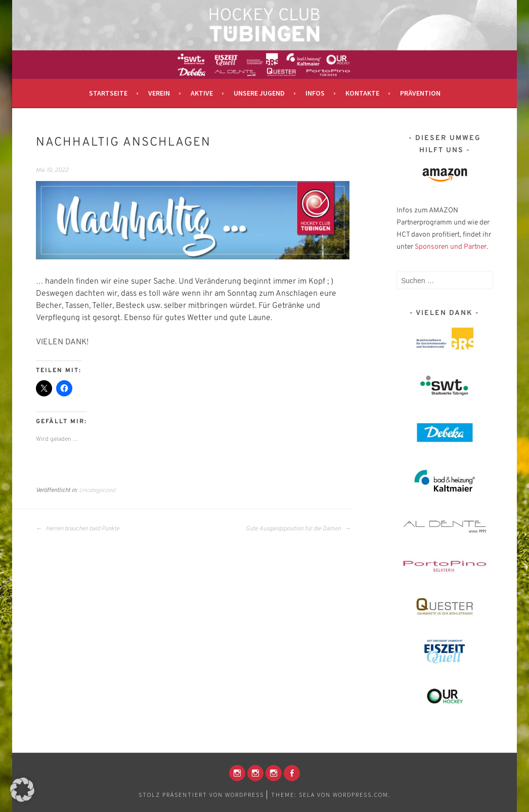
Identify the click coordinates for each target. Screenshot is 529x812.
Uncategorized (97, 490)
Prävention (420, 93)
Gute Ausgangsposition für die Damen (298, 529)
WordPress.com (361, 795)
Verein (159, 93)
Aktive (202, 93)
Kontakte (362, 93)
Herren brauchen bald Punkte (78, 529)
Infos (315, 93)
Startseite (108, 93)
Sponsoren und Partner (451, 247)
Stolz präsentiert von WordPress (201, 795)
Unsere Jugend (259, 93)
